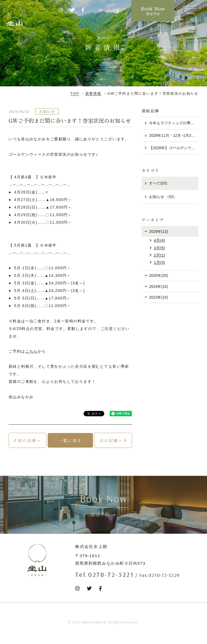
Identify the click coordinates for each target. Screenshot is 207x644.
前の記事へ (29, 440)
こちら (32, 351)
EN (116, 11)
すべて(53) (158, 183)
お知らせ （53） (163, 197)
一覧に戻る (70, 440)
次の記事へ (111, 440)
